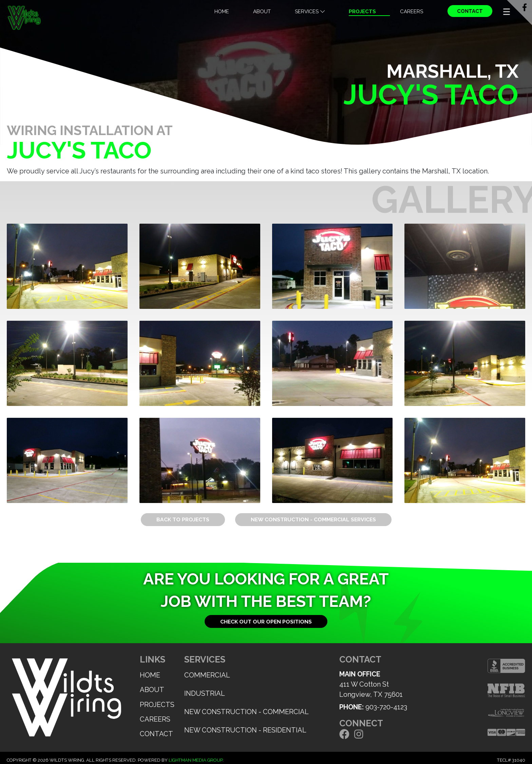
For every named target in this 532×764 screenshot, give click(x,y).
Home (222, 12)
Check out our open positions (266, 622)
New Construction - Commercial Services (313, 519)
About (262, 12)
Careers (412, 12)
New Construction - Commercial (246, 712)
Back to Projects (183, 519)
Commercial (207, 675)
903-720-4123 (386, 707)
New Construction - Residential (245, 730)
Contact (470, 11)
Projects (362, 12)
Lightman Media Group (196, 760)
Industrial (205, 693)
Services (310, 12)
